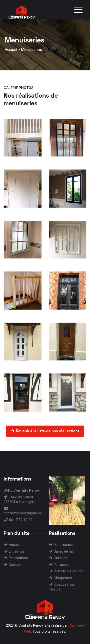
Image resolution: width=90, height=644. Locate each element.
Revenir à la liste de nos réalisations (45, 431)
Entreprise (14, 551)
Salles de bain (62, 551)
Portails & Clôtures (66, 571)
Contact (12, 565)
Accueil (11, 50)
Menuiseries (31, 50)
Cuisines (58, 558)
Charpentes (60, 578)
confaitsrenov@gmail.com (24, 511)
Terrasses (59, 565)
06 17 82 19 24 (18, 520)
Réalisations (16, 558)
